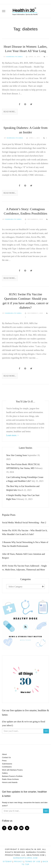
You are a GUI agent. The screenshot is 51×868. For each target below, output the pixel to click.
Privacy (18, 862)
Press (4, 761)
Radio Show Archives (10, 779)
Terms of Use (33, 862)
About (4, 754)
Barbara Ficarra (15, 57)
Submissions (7, 764)
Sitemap (7, 862)
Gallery (5, 773)
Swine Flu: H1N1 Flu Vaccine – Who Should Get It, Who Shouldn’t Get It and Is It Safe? (25, 532)
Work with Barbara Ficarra (12, 770)
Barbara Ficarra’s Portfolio (12, 776)
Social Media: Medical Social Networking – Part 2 (24, 523)
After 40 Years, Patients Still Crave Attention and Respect (23, 556)
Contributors (7, 767)
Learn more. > (12, 435)
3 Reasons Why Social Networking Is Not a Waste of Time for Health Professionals (25, 544)
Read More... (10, 112)
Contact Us (6, 757)
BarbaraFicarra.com (26, 858)
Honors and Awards (10, 782)
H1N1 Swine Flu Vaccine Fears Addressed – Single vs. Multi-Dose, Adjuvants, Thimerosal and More (24, 568)
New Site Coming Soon (17, 455)
